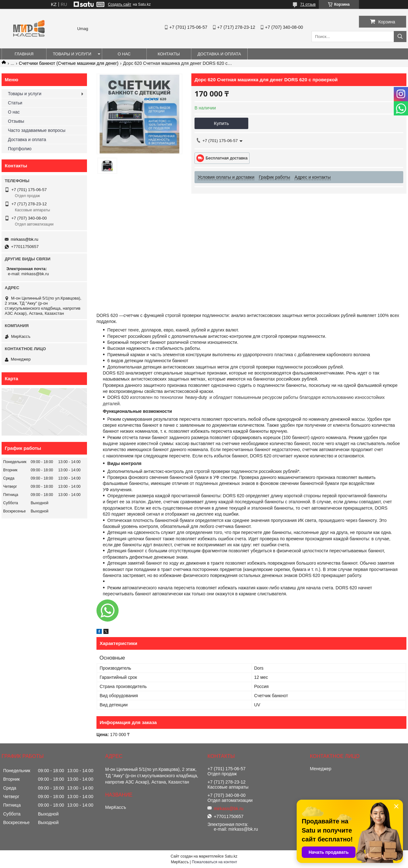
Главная (24, 54)
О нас (124, 54)
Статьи (15, 103)
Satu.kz (231, 856)
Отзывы (16, 121)
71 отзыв (308, 4)
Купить (221, 123)
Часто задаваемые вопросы (37, 130)
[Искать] (400, 37)
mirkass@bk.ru (25, 239)
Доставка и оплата (219, 54)
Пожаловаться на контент (214, 862)
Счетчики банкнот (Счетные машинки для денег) (69, 63)
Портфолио (20, 149)
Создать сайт (120, 4)
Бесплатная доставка (227, 158)
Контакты (169, 54)
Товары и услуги (72, 54)
